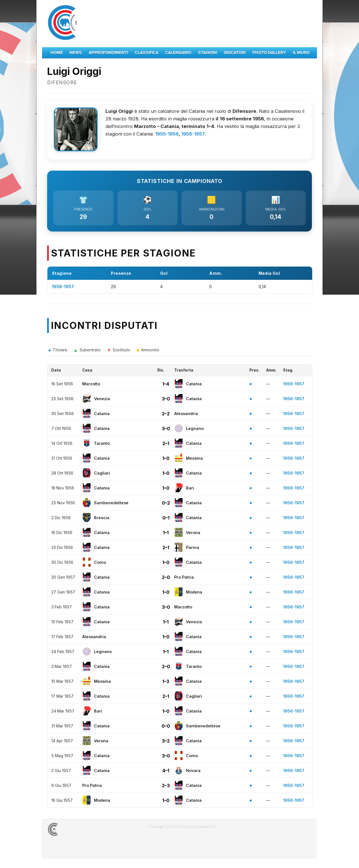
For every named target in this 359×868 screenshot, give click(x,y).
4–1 (166, 772)
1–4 (166, 385)
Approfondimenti (108, 53)
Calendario (178, 53)
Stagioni (208, 53)
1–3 (166, 683)
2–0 (166, 578)
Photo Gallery (269, 53)
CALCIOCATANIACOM (73, 831)
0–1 (166, 519)
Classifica (147, 53)
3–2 (166, 742)
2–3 (166, 787)
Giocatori (235, 53)
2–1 (166, 445)
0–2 (166, 504)
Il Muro (301, 53)
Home (57, 53)
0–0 (166, 727)
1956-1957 (193, 134)
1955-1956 (167, 134)
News (76, 53)
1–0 (166, 459)
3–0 (166, 400)
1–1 (166, 534)
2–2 (166, 415)
